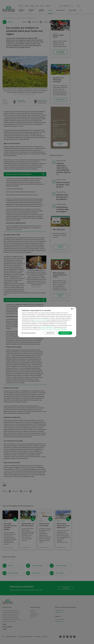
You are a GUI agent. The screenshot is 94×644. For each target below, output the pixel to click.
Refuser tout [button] (50, 333)
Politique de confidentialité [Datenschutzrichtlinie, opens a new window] (60, 329)
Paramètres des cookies (46, 329)
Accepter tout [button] (65, 333)
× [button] (74, 309)
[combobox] (72, 309)
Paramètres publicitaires (47, 327)
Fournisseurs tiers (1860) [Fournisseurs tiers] (41, 320)
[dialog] (47, 322)
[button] (29, 333)
